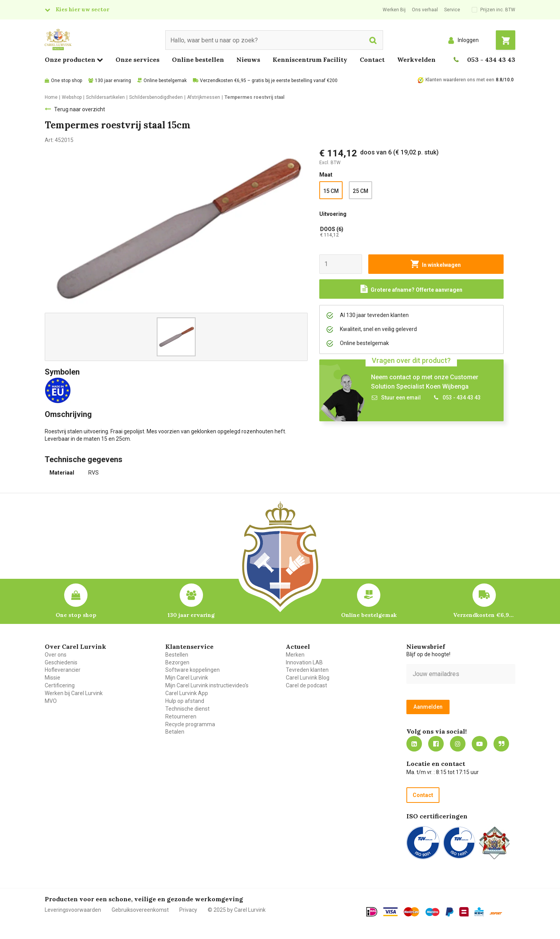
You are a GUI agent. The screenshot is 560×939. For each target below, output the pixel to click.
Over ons (56, 655)
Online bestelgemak (165, 81)
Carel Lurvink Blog (308, 678)
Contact (372, 60)
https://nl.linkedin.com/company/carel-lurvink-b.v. (414, 744)
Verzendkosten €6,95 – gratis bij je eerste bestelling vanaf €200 (269, 81)
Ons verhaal (425, 10)
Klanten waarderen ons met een (460, 80)
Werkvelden (416, 60)
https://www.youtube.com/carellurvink (479, 744)
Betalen (175, 732)
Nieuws (248, 60)
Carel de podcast (306, 685)
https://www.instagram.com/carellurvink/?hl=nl (458, 744)
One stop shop (66, 81)
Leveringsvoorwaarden (73, 910)
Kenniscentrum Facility (310, 60)
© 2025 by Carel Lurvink (237, 910)
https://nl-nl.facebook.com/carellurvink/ (436, 744)
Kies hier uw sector (82, 9)
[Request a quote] (411, 289)
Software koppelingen (192, 670)
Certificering (60, 685)
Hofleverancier (63, 670)
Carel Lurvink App (187, 693)
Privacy (188, 910)
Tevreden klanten (307, 670)
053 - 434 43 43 (491, 60)
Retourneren (181, 717)
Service (452, 10)
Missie (52, 678)
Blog (501, 744)
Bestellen (177, 655)
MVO (51, 701)
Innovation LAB (304, 662)
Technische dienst (187, 709)
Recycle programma (190, 724)
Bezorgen (177, 662)
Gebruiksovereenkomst (140, 910)
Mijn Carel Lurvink (187, 678)
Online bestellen (198, 60)
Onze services (137, 60)
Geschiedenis (61, 662)
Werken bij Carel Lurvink (74, 693)
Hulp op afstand (185, 701)
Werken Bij (394, 10)
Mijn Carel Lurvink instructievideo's (207, 685)
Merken (295, 655)
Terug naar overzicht (80, 109)
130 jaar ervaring (113, 81)
